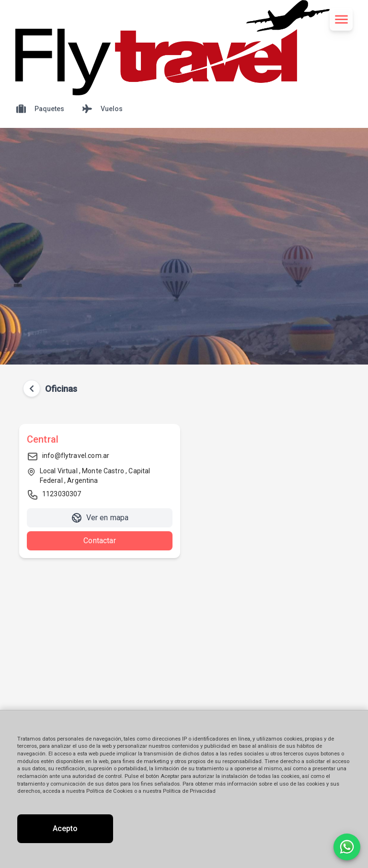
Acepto (65, 828)
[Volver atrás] (32, 388)
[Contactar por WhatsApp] (347, 847)
